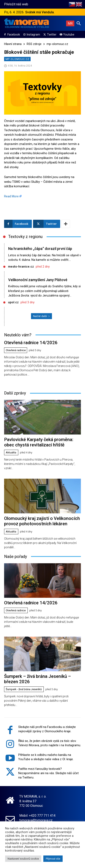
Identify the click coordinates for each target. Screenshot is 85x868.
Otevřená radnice (16, 350)
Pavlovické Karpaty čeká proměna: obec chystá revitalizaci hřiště (39, 442)
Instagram (33, 34)
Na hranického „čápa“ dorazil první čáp (40, 249)
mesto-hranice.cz (21, 267)
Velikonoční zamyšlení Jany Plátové (38, 280)
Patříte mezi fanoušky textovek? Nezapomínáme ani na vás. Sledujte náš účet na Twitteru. (48, 773)
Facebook (14, 34)
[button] (79, 23)
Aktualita (11, 452)
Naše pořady (16, 556)
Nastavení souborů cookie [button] (23, 859)
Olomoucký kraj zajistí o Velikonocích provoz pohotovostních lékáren (42, 521)
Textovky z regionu (25, 237)
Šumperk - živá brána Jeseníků (24, 689)
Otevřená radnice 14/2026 (31, 343)
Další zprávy (15, 393)
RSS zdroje (34, 44)
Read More (11, 196)
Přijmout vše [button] (53, 859)
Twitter (52, 34)
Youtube (69, 34)
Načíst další (41, 316)
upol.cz (13, 302)
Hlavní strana (13, 44)
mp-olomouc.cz (57, 44)
